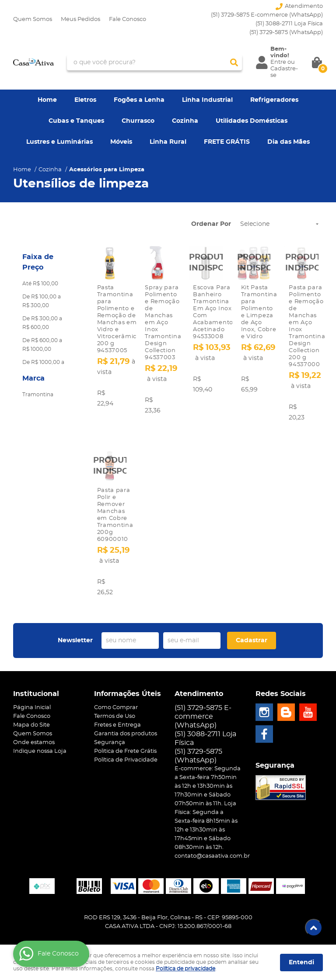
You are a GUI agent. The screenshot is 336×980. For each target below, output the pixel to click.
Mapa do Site (31, 725)
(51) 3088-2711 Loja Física (289, 24)
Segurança (110, 743)
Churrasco (138, 121)
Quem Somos (33, 19)
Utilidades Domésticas (252, 121)
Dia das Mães (289, 142)
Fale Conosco (128, 19)
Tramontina (38, 395)
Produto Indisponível (206, 263)
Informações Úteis (128, 694)
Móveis (121, 142)
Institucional (36, 694)
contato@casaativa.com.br (212, 856)
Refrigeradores (274, 100)
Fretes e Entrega (117, 725)
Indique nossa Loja (40, 751)
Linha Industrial (207, 100)
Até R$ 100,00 (40, 284)
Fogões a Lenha (139, 100)
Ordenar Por (211, 224)
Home (47, 100)
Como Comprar (116, 708)
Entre (278, 62)
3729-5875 (286, 33)
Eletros (85, 100)
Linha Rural (168, 142)
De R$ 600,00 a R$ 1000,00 (42, 345)
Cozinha (185, 121)
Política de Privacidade (126, 760)
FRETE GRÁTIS (227, 142)
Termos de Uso (115, 716)
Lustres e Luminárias (59, 142)
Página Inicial (32, 708)
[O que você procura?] (234, 62)
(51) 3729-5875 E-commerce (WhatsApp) (267, 15)
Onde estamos (34, 743)
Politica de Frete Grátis (125, 751)
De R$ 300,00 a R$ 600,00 (42, 323)
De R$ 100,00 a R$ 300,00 (42, 301)
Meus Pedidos (80, 19)
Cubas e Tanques (76, 121)
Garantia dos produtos (126, 734)
